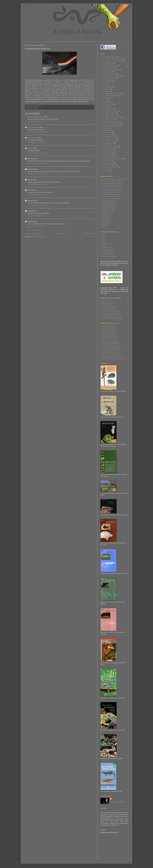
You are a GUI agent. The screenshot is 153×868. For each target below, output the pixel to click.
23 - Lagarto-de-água (108, 104)
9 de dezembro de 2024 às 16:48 (37, 184)
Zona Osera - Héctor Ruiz (109, 310)
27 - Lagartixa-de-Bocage (109, 113)
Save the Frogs (106, 218)
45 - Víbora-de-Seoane (108, 152)
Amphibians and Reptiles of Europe (112, 190)
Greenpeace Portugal (108, 254)
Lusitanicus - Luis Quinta (109, 332)
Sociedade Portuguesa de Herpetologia (113, 179)
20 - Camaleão (106, 98)
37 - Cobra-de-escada (108, 135)
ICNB (104, 237)
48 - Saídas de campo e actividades (112, 158)
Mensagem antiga (88, 234)
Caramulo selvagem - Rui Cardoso (112, 352)
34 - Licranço (106, 128)
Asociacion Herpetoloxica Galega (111, 192)
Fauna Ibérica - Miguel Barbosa (111, 312)
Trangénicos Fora (107, 248)
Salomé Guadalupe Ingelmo (35, 117)
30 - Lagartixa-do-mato (108, 120)
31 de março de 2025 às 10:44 (36, 205)
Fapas (104, 241)
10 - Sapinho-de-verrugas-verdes (111, 76)
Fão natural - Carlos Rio (109, 330)
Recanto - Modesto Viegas (109, 337)
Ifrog (103, 227)
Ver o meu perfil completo (117, 802)
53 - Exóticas (35, 108)
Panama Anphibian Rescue (110, 201)
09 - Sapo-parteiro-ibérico (109, 74)
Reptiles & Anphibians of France (111, 197)
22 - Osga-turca (106, 102)
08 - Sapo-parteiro (107, 72)
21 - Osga (105, 100)
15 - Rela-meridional (108, 87)
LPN (103, 235)
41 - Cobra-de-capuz (108, 143)
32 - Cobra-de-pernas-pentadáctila (112, 124)
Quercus (104, 246)
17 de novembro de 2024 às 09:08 (37, 174)
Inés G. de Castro (32, 138)
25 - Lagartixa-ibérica (108, 109)
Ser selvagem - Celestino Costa (111, 348)
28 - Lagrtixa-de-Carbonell (109, 115)
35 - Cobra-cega (107, 130)
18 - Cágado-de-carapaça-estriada (112, 94)
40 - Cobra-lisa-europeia (109, 141)
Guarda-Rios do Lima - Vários (110, 345)
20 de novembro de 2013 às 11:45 (37, 153)
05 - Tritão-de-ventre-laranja (110, 65)
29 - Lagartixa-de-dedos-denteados (112, 117)
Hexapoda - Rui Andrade (109, 307)
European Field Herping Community (112, 188)
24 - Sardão (105, 107)
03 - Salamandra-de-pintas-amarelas (112, 61)
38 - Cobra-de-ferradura (109, 137)
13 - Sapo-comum (107, 83)
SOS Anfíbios (106, 223)
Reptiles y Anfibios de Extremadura (112, 186)
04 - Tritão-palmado (108, 63)
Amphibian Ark (106, 216)
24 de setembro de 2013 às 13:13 (37, 122)
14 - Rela (105, 85)
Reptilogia (105, 225)
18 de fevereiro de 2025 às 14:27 (37, 195)
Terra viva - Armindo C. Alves (110, 341)
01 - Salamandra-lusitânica (110, 57)
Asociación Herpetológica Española (112, 181)
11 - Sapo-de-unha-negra (109, 78)
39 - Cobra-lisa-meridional (109, 139)
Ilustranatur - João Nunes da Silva (112, 350)
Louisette (30, 148)
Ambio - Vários (106, 301)
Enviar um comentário (34, 230)
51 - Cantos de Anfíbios (109, 165)
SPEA (104, 239)
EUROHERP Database (109, 210)
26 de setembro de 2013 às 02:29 (37, 143)
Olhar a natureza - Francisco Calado (112, 356)
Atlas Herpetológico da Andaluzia (111, 194)
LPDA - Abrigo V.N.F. (108, 252)
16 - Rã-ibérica (106, 89)
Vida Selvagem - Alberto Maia (110, 343)
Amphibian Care (107, 214)
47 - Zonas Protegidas (108, 156)
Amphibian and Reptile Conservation (112, 184)
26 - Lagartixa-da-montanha (110, 111)
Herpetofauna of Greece (109, 205)
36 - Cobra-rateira (107, 132)
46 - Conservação (107, 154)
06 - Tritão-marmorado (108, 68)
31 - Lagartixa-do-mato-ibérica (111, 122)
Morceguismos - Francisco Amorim (112, 316)
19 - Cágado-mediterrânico (110, 96)
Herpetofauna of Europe (109, 203)
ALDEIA (104, 243)
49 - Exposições (107, 161)
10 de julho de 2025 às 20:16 (36, 226)
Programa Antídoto (107, 250)
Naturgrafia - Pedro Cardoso (110, 339)
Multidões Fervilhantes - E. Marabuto (112, 318)
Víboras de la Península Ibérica (111, 199)
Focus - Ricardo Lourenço (109, 335)
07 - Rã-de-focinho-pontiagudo (111, 70)
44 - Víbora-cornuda (108, 150)
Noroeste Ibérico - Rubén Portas (111, 314)
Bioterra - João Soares (108, 305)
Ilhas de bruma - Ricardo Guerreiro (112, 354)
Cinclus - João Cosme (108, 326)
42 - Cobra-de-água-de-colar (110, 146)
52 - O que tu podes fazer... (110, 167)
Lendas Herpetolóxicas (108, 207)
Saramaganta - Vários (108, 303)
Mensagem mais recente (32, 234)
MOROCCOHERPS (108, 212)
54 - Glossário (106, 172)
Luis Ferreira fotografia (108, 328)
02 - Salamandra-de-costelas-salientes (113, 59)
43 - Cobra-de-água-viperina (110, 148)
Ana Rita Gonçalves (33, 127)
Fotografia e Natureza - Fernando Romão (114, 358)
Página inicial (61, 234)
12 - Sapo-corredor (107, 81)
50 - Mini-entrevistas (108, 163)
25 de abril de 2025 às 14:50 (36, 216)
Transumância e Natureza (109, 256)
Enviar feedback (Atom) (39, 237)
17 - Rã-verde (106, 91)
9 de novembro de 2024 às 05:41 (37, 163)
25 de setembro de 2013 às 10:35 (37, 132)
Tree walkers (106, 220)
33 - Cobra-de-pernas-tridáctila (111, 126)
